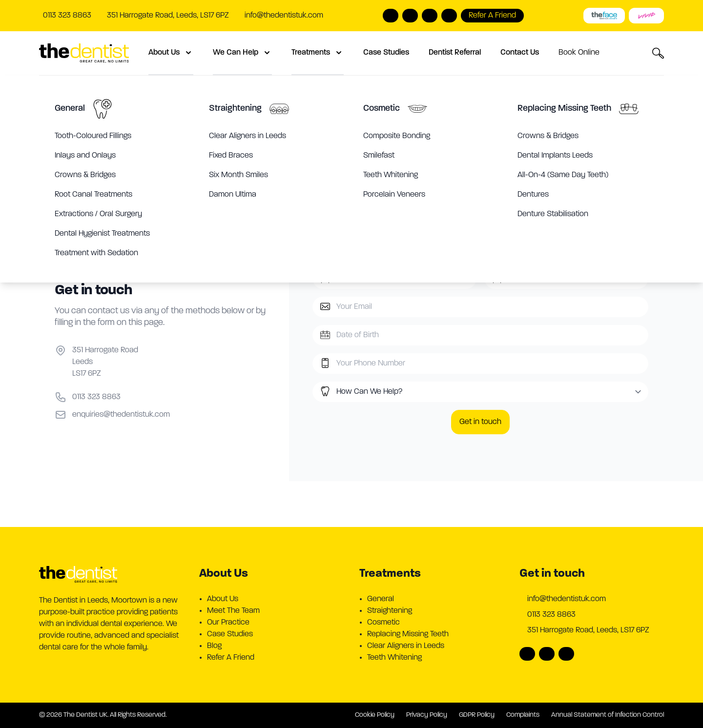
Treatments (318, 53)
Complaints (523, 715)
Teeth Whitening (391, 175)
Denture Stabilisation (553, 214)
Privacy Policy (427, 715)
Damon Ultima (233, 195)
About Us (171, 53)
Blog (214, 646)
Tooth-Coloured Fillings (93, 136)
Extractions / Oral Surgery (98, 214)
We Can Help (242, 53)
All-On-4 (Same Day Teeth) (563, 175)
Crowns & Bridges (85, 175)
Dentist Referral (455, 53)
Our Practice (228, 623)
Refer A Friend (231, 658)
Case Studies (386, 53)
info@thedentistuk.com (284, 16)
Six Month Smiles (238, 175)
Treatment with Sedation (96, 253)
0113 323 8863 (551, 615)
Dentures (533, 195)
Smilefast (379, 156)
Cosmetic (382, 109)
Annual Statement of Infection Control (608, 715)
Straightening (235, 109)
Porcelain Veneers (394, 195)
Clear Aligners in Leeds (248, 136)
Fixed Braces (231, 156)
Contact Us (520, 53)
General (70, 109)
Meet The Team (233, 611)
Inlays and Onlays (85, 156)
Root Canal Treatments (93, 195)
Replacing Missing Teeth (564, 109)
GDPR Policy (477, 715)
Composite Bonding (397, 136)
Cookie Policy (375, 715)
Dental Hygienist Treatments (102, 234)
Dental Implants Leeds (555, 156)
